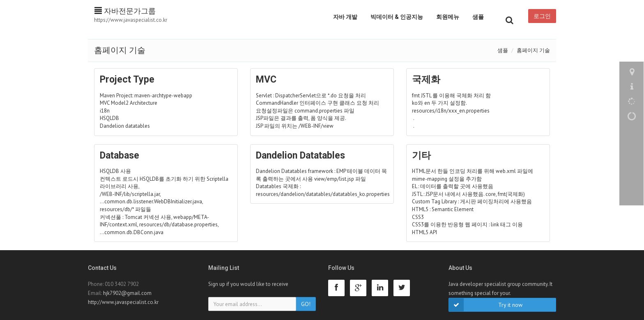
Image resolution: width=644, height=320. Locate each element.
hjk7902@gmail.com (127, 293)
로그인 (542, 16)
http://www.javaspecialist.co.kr (123, 302)
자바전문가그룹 (125, 11)
